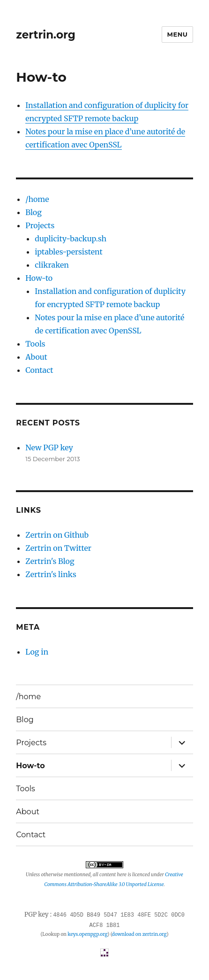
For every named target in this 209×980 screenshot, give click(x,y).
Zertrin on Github (57, 535)
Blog (34, 212)
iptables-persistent (68, 252)
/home (37, 199)
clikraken (52, 265)
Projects (40, 225)
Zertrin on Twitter (58, 548)
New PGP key (49, 448)
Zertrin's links (51, 574)
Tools (35, 344)
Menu (177, 34)
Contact (39, 370)
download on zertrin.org (139, 933)
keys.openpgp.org (87, 933)
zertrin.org (46, 35)
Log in (37, 652)
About (36, 357)
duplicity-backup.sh (71, 239)
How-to (39, 278)
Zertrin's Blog (50, 561)
